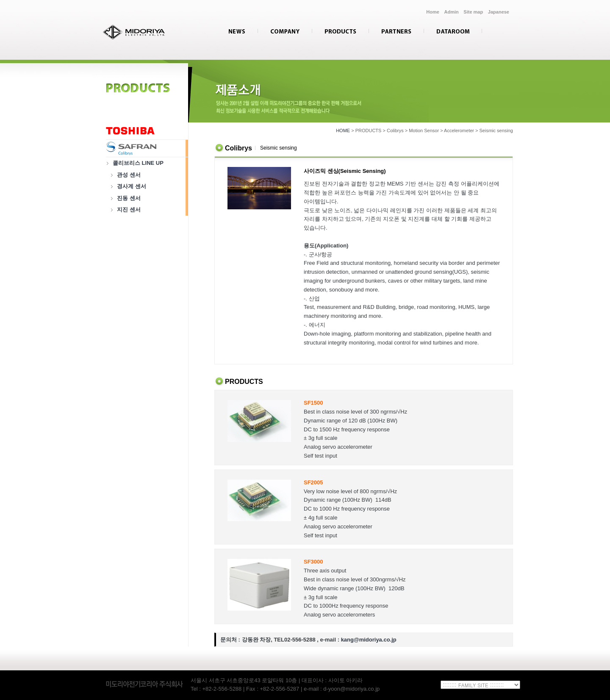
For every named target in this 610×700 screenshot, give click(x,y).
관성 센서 (129, 175)
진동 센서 (129, 198)
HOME (343, 131)
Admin (452, 12)
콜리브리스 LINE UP (138, 163)
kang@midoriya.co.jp (369, 640)
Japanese (499, 12)
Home (433, 12)
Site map (473, 12)
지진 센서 (129, 210)
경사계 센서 (132, 186)
